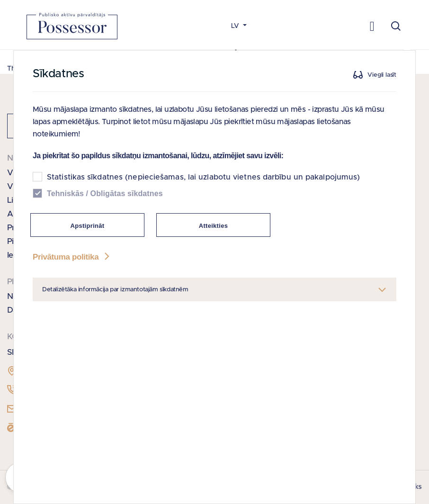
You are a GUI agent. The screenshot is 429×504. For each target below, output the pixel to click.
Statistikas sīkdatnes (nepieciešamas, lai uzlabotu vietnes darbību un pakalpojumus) (203, 177)
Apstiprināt (88, 226)
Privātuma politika (72, 257)
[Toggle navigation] (372, 26)
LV (236, 26)
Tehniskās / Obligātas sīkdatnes (105, 193)
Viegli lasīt (382, 75)
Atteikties (214, 226)
